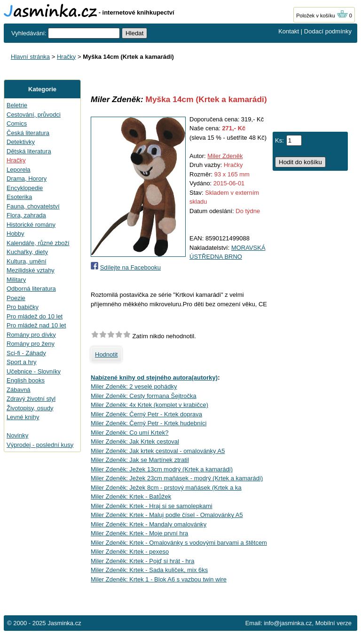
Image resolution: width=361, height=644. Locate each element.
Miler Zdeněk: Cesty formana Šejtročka (144, 396)
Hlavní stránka (30, 57)
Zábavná (19, 390)
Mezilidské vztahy (31, 270)
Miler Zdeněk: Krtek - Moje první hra (139, 533)
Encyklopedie (25, 188)
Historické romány (31, 225)
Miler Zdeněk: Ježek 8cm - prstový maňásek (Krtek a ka (166, 488)
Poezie (16, 298)
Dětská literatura (29, 151)
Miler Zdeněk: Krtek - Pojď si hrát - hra (142, 561)
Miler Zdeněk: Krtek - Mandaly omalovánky (149, 524)
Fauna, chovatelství (33, 206)
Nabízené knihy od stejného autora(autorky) (154, 378)
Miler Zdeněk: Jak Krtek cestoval (135, 441)
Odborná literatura (31, 289)
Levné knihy (23, 417)
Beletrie (17, 105)
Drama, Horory (27, 179)
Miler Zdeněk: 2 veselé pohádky (134, 386)
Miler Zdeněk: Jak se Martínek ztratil (140, 460)
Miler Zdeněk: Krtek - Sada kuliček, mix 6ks (149, 570)
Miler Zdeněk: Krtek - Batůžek (131, 497)
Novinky (17, 435)
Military (16, 280)
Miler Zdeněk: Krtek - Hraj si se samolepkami (152, 506)
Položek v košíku (322, 16)
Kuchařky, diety (27, 252)
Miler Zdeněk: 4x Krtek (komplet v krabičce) (149, 405)
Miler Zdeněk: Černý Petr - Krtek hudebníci (149, 423)
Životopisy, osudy (30, 408)
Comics (17, 123)
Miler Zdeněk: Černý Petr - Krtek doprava (146, 414)
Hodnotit (106, 354)
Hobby (16, 234)
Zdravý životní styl (31, 399)
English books (26, 380)
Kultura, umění (27, 261)
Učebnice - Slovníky (34, 371)
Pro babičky (23, 307)
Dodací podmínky (328, 31)
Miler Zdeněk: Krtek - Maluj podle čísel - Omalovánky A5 (167, 515)
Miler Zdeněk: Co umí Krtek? (129, 433)
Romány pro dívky (31, 335)
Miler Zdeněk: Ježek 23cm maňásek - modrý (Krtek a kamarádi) (177, 478)
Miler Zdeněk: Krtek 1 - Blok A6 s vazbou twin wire (159, 579)
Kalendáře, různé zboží (38, 243)
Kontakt (289, 31)
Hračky (66, 57)
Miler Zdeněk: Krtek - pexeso (130, 552)
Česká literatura (28, 133)
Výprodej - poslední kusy (40, 445)
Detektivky (21, 142)
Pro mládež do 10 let (35, 316)
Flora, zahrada (26, 215)
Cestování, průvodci (34, 115)
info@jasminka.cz (288, 623)
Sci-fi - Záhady (26, 353)
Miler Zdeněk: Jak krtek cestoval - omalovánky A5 (158, 451)
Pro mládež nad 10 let (36, 325)
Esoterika (19, 197)
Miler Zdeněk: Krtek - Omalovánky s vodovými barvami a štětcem (179, 543)
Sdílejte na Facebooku (130, 267)
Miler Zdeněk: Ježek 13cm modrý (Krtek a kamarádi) (162, 469)
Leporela (19, 170)
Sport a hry (22, 362)
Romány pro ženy (31, 344)
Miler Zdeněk (225, 156)
